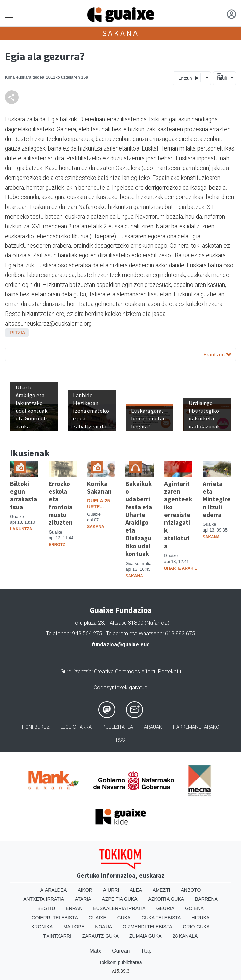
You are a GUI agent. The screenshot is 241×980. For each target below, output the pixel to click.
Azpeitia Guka (120, 899)
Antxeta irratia (44, 899)
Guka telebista (161, 918)
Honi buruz (36, 727)
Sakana (121, 33)
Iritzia (17, 333)
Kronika (42, 927)
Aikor (85, 890)
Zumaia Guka (146, 936)
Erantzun (217, 354)
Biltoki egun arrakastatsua (24, 495)
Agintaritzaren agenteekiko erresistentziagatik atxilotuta (178, 515)
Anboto (191, 890)
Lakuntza (21, 529)
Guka (124, 918)
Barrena (206, 899)
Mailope (74, 927)
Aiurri (111, 890)
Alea (136, 890)
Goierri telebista (55, 918)
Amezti (161, 890)
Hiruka (200, 918)
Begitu (46, 908)
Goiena (194, 908)
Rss (120, 740)
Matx (95, 951)
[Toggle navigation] (9, 15)
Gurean (121, 951)
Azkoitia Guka (166, 899)
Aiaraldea (54, 890)
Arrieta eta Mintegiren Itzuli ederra (217, 499)
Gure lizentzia (76, 671)
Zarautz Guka (100, 936)
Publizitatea (118, 727)
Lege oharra (76, 727)
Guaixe (98, 918)
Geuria (165, 908)
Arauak (153, 727)
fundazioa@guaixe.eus (121, 644)
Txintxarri (57, 936)
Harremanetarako (196, 727)
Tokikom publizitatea (120, 962)
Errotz (57, 545)
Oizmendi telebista (147, 927)
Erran (74, 908)
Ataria (83, 899)
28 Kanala (185, 936)
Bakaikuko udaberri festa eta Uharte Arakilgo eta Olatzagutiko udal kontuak (139, 519)
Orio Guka (196, 927)
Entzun (188, 78)
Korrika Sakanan (99, 487)
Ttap (146, 951)
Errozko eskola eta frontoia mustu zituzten (61, 503)
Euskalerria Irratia (119, 908)
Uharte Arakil (181, 568)
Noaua (103, 927)
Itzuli (221, 78)
